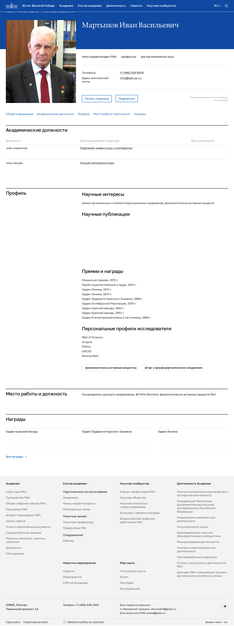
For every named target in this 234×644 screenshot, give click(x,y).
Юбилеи (68, 559)
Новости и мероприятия (79, 581)
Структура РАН (16, 510)
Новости (136, 6)
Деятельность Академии (194, 502)
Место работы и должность (112, 114)
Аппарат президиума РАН (23, 534)
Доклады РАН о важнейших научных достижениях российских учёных (202, 593)
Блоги (124, 596)
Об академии (15, 572)
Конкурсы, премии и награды (140, 531)
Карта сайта (13, 640)
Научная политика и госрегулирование (134, 524)
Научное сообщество (162, 6)
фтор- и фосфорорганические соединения (174, 368)
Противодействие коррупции (197, 576)
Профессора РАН (75, 546)
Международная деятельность (198, 560)
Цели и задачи (16, 540)
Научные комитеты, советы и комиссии (26, 559)
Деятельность (116, 6)
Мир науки (127, 581)
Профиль (84, 114)
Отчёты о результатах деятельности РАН (201, 583)
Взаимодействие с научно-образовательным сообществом (199, 553)
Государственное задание (24, 551)
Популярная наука (133, 590)
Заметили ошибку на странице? (86, 640)
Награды (140, 114)
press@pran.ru (156, 631)
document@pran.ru (164, 627)
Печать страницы (97, 99)
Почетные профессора (78, 541)
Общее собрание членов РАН (26, 522)
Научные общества (133, 516)
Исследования (130, 607)
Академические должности (55, 114)
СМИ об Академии (75, 601)
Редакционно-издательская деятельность (196, 538)
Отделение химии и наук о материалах (106, 148)
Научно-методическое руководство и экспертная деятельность (202, 512)
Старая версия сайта (36, 640)
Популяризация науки (192, 545)
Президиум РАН (17, 528)
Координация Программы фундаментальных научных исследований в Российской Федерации (196, 525)
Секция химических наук (97, 163)
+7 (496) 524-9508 (132, 73)
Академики (71, 516)
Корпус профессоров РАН (137, 510)
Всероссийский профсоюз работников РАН (138, 539)
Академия (66, 6)
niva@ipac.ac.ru (131, 78)
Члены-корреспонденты (79, 522)
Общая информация (20, 114)
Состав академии (90, 6)
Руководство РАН (18, 516)
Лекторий (126, 601)
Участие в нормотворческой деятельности (196, 568)
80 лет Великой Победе (38, 6)
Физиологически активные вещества (111, 368)
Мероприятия (72, 596)
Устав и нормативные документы (28, 545)
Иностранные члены (77, 528)
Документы (14, 566)
